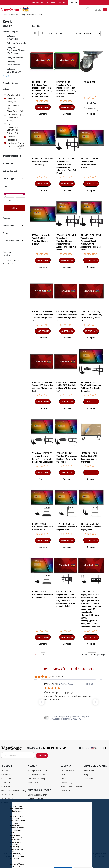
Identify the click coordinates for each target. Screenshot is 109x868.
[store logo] (44, 9)
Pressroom (89, 779)
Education (51, 3)
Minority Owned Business (71, 787)
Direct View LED (7, 795)
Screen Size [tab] (8, 164)
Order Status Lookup (37, 779)
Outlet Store (6, 783)
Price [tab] (5, 186)
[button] (43, 114)
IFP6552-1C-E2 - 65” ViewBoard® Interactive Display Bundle (43, 527)
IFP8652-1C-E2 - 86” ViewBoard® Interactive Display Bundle (43, 595)
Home (5, 15)
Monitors (5, 771)
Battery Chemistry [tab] (11, 171)
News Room (89, 771)
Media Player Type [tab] (11, 241)
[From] (9, 200)
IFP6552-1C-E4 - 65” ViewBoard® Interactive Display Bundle (67, 527)
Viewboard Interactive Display (13, 791)
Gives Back (65, 791)
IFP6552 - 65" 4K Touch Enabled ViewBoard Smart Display (43, 162)
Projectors (5, 775)
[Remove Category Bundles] (5, 58)
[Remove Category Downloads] (5, 43)
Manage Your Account (37, 771)
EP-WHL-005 (90, 82)
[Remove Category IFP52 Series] (5, 38)
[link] (68, 718)
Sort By (78, 34)
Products (15, 15)
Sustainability (66, 783)
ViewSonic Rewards (36, 775)
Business (62, 3)
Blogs (86, 775)
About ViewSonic (68, 771)
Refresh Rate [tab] (8, 226)
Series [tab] (5, 233)
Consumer (73, 3)
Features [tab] (7, 218)
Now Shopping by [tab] (10, 32)
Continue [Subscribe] (42, 756)
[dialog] (54, 833)
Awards (64, 775)
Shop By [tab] (35, 26)
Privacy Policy (15, 854)
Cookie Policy (15, 856)
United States (100, 748)
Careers (64, 779)
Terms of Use (15, 859)
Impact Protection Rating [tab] (14, 156)
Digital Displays (28, 15)
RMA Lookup (33, 783)
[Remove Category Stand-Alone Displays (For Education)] (5, 51)
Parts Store (6, 787)
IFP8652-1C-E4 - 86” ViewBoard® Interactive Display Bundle (91, 527)
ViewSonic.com (37, 3)
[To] (20, 200)
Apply (15, 208)
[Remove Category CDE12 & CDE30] (5, 71)
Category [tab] (7, 89)
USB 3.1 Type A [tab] (9, 179)
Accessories (6, 779)
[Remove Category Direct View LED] (5, 63)
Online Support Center (37, 795)
